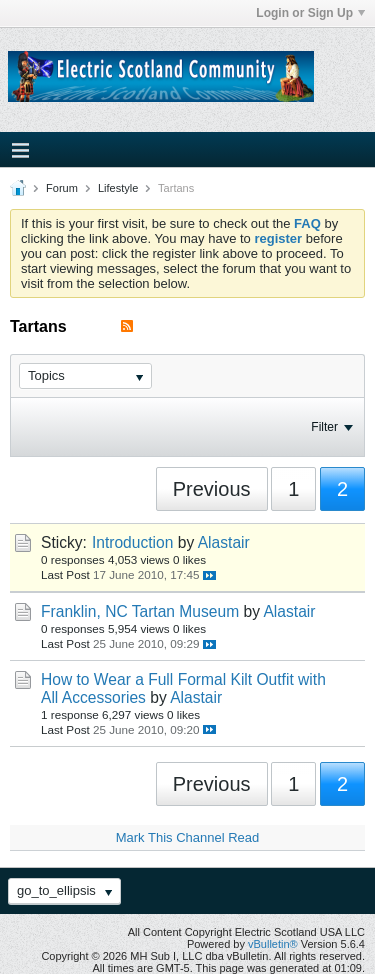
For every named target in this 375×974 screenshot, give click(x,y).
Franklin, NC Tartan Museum (140, 611)
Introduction (133, 542)
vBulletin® (273, 944)
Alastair (224, 542)
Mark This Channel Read (188, 837)
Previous (212, 489)
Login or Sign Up (310, 13)
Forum (62, 188)
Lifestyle (118, 188)
